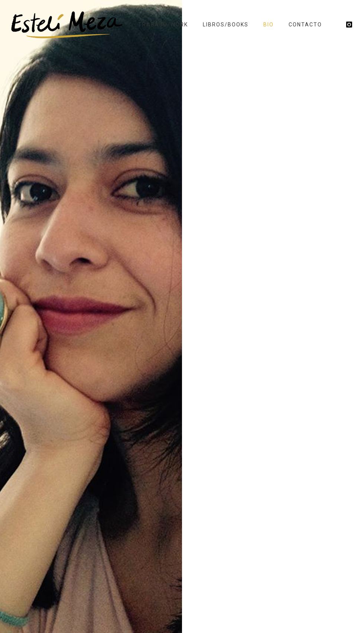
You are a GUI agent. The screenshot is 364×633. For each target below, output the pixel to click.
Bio (269, 25)
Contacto (305, 25)
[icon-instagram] (350, 25)
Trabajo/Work (163, 25)
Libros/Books (226, 25)
